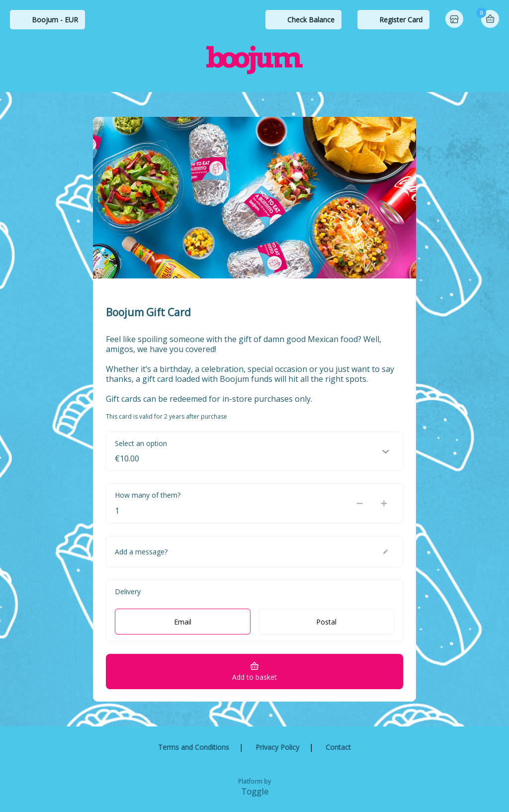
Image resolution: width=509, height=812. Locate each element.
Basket (490, 19)
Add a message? (141, 552)
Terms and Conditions (194, 747)
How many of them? (148, 495)
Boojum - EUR (55, 20)
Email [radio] (183, 622)
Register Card (401, 20)
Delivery (128, 591)
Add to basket (254, 677)
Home (455, 20)
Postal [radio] (326, 622)
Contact (338, 747)
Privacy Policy (277, 747)
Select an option (141, 443)
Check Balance (311, 20)
